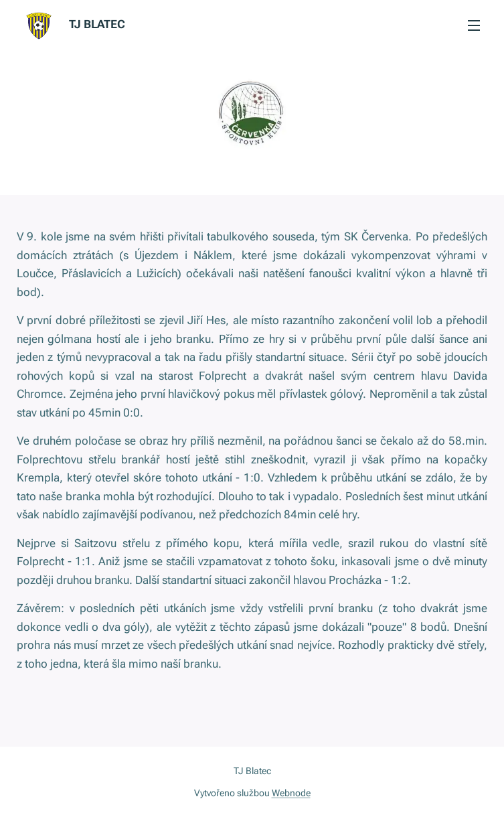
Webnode (291, 793)
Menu (474, 25)
